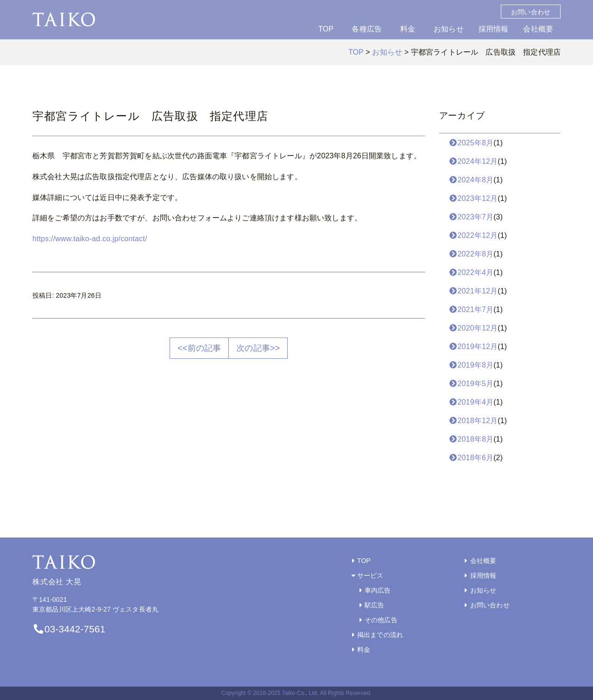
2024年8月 (471, 180)
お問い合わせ (531, 12)
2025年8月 (471, 143)
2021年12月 (473, 291)
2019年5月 (471, 384)
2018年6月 (471, 458)
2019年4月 (471, 402)
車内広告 (374, 590)
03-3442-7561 (69, 629)
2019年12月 (473, 347)
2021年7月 (471, 309)
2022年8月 (471, 254)
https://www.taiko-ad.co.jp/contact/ (90, 239)
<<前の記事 (199, 348)
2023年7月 (471, 217)
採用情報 (494, 29)
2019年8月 (471, 365)
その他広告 (377, 620)
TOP (326, 29)
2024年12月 (473, 161)
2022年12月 (473, 235)
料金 (408, 29)
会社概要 (538, 29)
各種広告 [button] (367, 29)
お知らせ (449, 29)
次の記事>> (258, 348)
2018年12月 (473, 421)
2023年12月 (473, 198)
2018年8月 (471, 439)
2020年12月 (473, 328)
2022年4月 (471, 272)
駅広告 (371, 605)
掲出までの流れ (376, 635)
